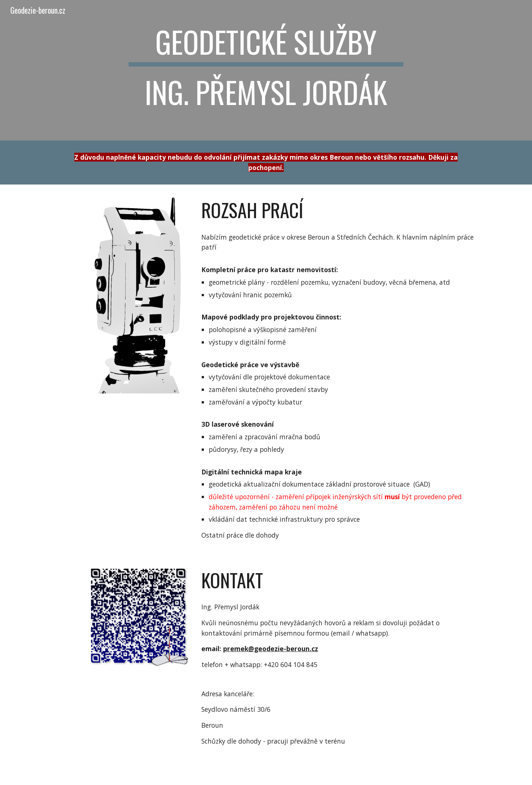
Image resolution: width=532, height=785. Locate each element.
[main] (266, 70)
